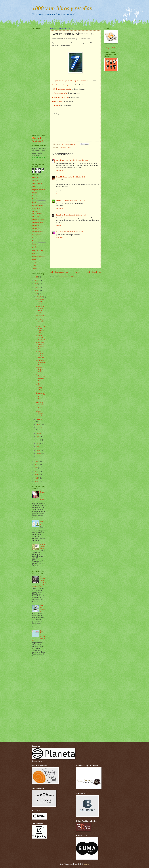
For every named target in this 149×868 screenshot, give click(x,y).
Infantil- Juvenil (37, 199)
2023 (36, 287)
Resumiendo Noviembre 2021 (40, 363)
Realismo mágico (38, 250)
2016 (36, 475)
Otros (34, 244)
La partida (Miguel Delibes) (39, 370)
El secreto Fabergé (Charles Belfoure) (40, 354)
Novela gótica (37, 226)
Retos (34, 259)
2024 (36, 284)
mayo (38, 443)
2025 (36, 280)
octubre (39, 424)
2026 (36, 277)
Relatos (35, 253)
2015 (36, 478)
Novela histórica (37, 232)
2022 (36, 290)
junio (38, 440)
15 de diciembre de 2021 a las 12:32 (74, 177)
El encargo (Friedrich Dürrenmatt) (41, 337)
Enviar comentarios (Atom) (67, 277)
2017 (36, 471)
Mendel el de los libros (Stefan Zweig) (40, 310)
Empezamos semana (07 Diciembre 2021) (40, 396)
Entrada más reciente (59, 272)
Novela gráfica (37, 229)
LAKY (59, 232)
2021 (36, 294)
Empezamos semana (39, 190)
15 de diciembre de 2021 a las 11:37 (77, 160)
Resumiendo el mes (65, 147)
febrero (39, 453)
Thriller (35, 269)
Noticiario (35, 216)
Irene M (59, 177)
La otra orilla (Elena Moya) (40, 301)
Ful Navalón (38, 138)
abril (38, 447)
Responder (60, 170)
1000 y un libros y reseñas (62, 8)
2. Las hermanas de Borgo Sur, (62, 85)
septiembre (40, 428)
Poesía (34, 247)
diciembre (40, 297)
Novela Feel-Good (38, 222)
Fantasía (35, 196)
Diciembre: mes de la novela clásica (40, 405)
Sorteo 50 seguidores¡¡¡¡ (43, 609)
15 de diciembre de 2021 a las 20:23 (75, 215)
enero (38, 457)
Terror (34, 266)
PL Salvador (61, 160)
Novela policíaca (38, 238)
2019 (36, 465)
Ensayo (35, 193)
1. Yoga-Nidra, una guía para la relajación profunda (69, 81)
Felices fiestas (41, 316)
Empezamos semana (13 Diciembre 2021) (40, 378)
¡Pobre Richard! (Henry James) (40, 387)
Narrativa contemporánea (37, 212)
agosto (39, 433)
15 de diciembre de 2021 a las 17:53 (74, 200)
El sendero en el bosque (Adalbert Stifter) (40, 329)
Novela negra (36, 235)
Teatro (34, 263)
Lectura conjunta (38, 205)
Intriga (34, 202)
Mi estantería (36, 208)
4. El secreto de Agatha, (60, 93)
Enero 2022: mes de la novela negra (41, 321)
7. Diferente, (56, 105)
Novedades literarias (39, 219)
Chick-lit (35, 180)
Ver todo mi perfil (38, 141)
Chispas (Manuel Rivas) (39, 413)
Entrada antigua (94, 272)
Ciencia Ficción (37, 184)
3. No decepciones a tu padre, (62, 89)
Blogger (86, 864)
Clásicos (35, 187)
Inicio (78, 272)
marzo (39, 450)
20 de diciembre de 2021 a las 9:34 (72, 232)
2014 (36, 481)
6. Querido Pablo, (58, 101)
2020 (36, 461)
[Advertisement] (38, 76)
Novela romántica (38, 241)
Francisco (60, 215)
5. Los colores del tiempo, (60, 97)
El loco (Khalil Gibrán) (43, 546)
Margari (59, 200)
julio (38, 436)
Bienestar (35, 177)
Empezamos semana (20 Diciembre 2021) (40, 345)
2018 (36, 468)
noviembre (40, 419)
